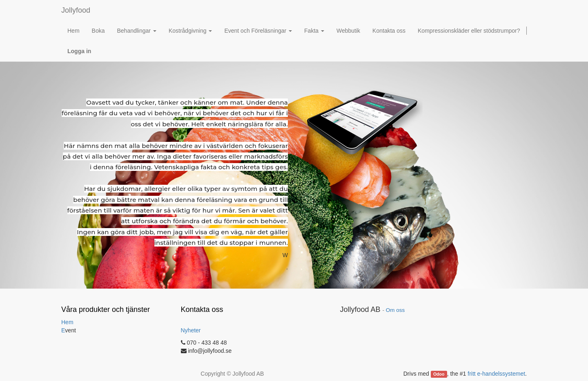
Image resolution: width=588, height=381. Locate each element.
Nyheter (191, 330)
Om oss (395, 310)
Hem (67, 322)
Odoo (439, 374)
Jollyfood (76, 10)
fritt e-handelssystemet (496, 374)
